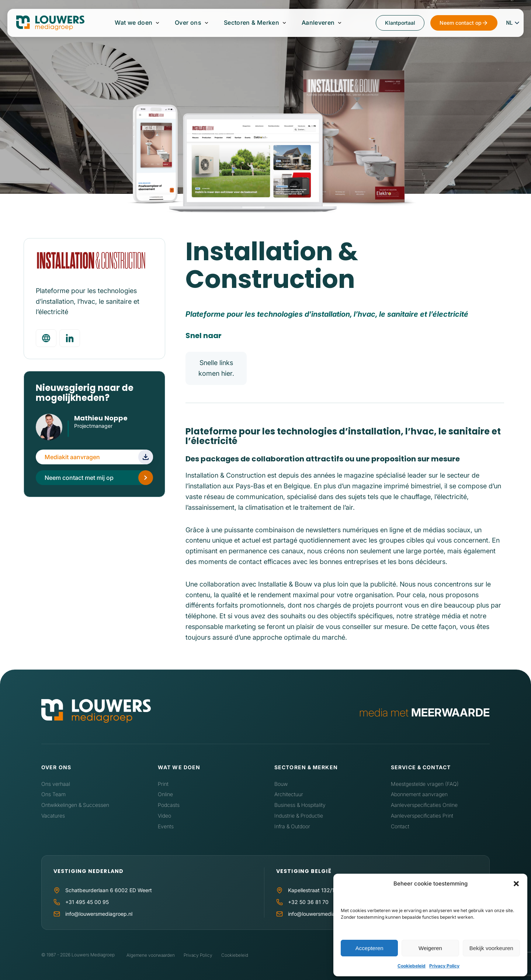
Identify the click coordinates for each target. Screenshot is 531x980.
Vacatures (53, 816)
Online (165, 794)
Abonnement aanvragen (419, 794)
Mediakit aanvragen (72, 457)
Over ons (188, 23)
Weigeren (430, 948)
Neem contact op (461, 23)
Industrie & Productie (299, 816)
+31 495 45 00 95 (87, 902)
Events (166, 826)
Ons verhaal (56, 784)
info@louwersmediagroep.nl (99, 914)
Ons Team (53, 794)
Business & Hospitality (300, 805)
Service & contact (421, 767)
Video (164, 816)
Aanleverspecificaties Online (424, 805)
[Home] (96, 713)
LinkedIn (78, 436)
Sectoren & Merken (252, 23)
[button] (516, 884)
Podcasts (169, 805)
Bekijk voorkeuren (491, 948)
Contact (400, 826)
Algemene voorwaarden (151, 955)
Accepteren (369, 948)
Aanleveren (318, 23)
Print (163, 784)
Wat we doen (134, 23)
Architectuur (289, 794)
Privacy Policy (444, 966)
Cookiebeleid (412, 966)
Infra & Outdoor (292, 826)
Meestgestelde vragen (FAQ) (425, 784)
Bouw (281, 784)
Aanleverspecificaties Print (422, 816)
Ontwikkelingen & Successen (75, 805)
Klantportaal (400, 23)
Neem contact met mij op (79, 478)
